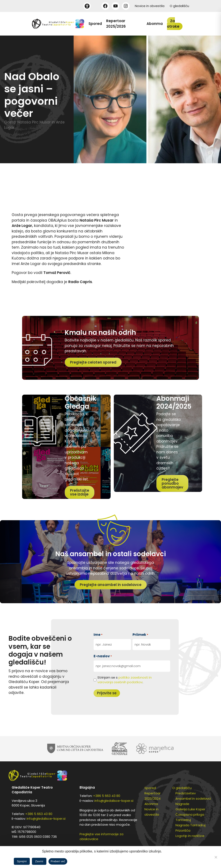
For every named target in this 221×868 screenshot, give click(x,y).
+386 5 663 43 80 (39, 814)
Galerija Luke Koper (190, 809)
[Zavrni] (216, 857)
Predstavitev (186, 793)
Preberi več (58, 861)
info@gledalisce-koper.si (46, 819)
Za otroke (173, 24)
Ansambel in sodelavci (193, 799)
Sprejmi (22, 861)
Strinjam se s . (125, 680)
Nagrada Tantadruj (190, 825)
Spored (95, 24)
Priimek (140, 635)
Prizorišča (183, 830)
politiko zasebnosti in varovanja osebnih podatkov (125, 680)
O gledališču (179, 6)
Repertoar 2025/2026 (116, 24)
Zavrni (39, 861)
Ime (98, 635)
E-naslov (103, 656)
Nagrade (182, 804)
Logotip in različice (190, 836)
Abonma (155, 24)
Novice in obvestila (150, 6)
